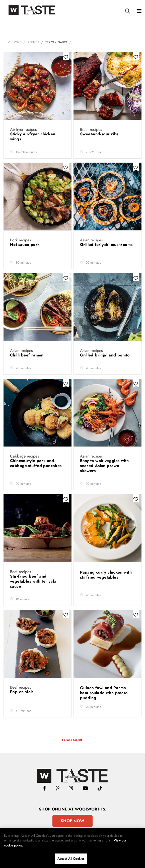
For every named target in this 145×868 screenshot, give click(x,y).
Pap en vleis (22, 692)
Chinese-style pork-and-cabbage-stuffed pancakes (37, 463)
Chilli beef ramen (27, 355)
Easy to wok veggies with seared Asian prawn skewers (104, 466)
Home (17, 42)
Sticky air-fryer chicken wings (33, 136)
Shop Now (72, 821)
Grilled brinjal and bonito (105, 355)
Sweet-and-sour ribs (100, 134)
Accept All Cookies (71, 859)
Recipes (33, 42)
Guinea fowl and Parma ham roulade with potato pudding (104, 693)
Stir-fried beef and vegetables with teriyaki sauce (33, 581)
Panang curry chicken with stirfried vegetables (106, 575)
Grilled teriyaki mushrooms (106, 245)
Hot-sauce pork (26, 245)
